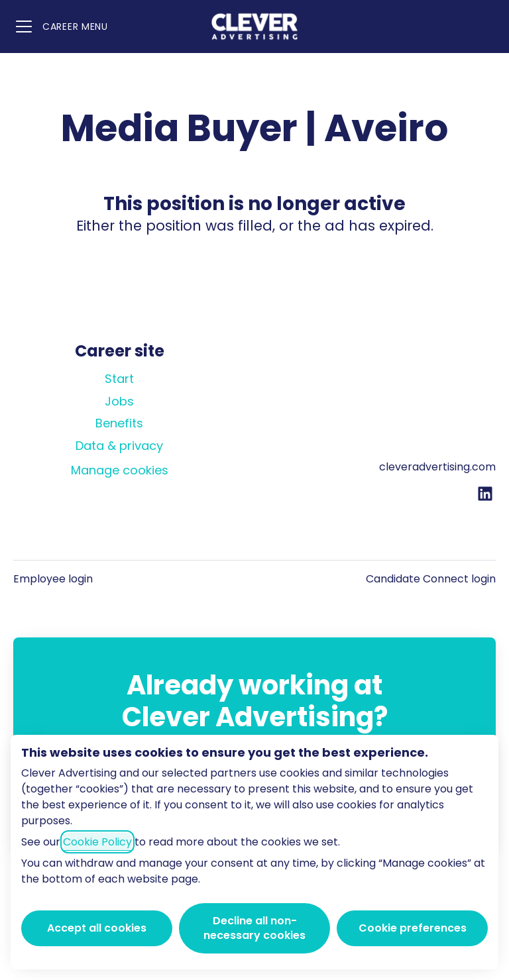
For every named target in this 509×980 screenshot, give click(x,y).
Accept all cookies (97, 928)
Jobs (119, 401)
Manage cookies (120, 470)
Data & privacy (119, 446)
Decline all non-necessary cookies (254, 928)
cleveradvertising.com (437, 467)
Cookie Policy (97, 842)
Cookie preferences (413, 928)
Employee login (53, 579)
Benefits (119, 423)
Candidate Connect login (431, 579)
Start (119, 379)
